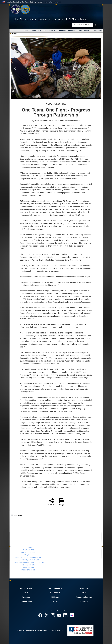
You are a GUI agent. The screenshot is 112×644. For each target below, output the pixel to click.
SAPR (84, 593)
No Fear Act (55, 593)
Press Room (84, 31)
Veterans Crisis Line (84, 597)
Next (97, 68)
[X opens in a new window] (47, 615)
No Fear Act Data (29, 565)
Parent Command (28, 552)
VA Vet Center (26, 602)
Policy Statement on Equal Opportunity (29, 562)
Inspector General (28, 570)
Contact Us (97, 31)
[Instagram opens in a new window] (53, 615)
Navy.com (26, 597)
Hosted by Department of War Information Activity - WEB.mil (40, 630)
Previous (15, 68)
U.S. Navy (28, 547)
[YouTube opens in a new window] (59, 615)
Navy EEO (28, 555)
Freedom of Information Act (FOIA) (28, 557)
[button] (54, 2)
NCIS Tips (84, 588)
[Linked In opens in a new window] (65, 615)
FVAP (55, 602)
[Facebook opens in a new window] (40, 615)
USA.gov (55, 597)
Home (26, 31)
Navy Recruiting (28, 550)
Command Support (66, 31)
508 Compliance (55, 588)
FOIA (26, 593)
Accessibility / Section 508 (29, 560)
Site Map (84, 602)
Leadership (49, 31)
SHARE (51, 502)
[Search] (83, 25)
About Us (36, 31)
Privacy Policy (29, 567)
